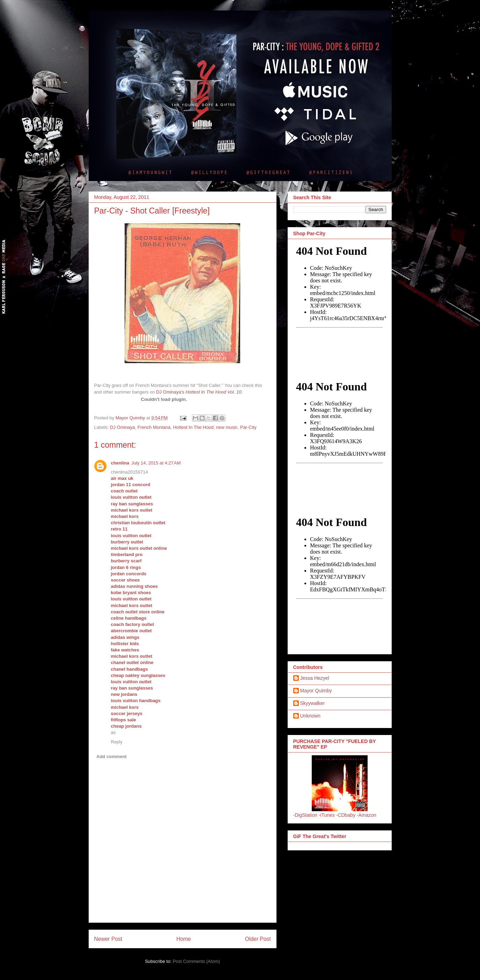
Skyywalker (313, 703)
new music (227, 427)
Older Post (258, 939)
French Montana (154, 427)
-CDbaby (346, 815)
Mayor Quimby (316, 691)
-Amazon (367, 815)
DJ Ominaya (123, 427)
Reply (117, 742)
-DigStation (305, 815)
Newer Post (108, 939)
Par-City (248, 427)
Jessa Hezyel (315, 678)
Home (184, 939)
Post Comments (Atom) (196, 961)
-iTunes (327, 815)
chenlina (120, 463)
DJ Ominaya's (170, 392)
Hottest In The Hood (193, 427)
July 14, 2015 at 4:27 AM (156, 463)
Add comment (112, 756)
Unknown (310, 716)
